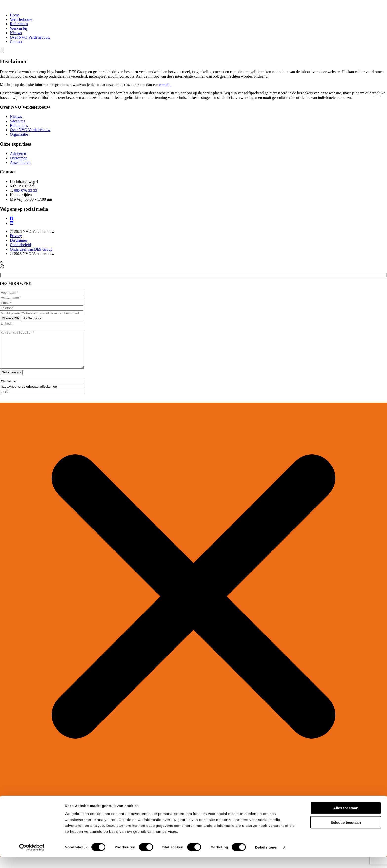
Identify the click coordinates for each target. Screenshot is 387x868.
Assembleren (20, 162)
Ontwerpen (19, 158)
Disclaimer (19, 240)
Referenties (19, 24)
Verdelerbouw (21, 19)
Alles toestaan (346, 819)
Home (15, 15)
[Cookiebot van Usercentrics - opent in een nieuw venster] (32, 858)
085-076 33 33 (26, 190)
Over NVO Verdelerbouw (30, 37)
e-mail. (165, 85)
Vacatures (18, 121)
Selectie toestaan (346, 833)
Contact (16, 42)
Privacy (16, 236)
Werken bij (19, 28)
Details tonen (267, 858)
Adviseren (18, 154)
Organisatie (19, 134)
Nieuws (16, 33)
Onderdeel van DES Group (31, 249)
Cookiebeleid (20, 245)
